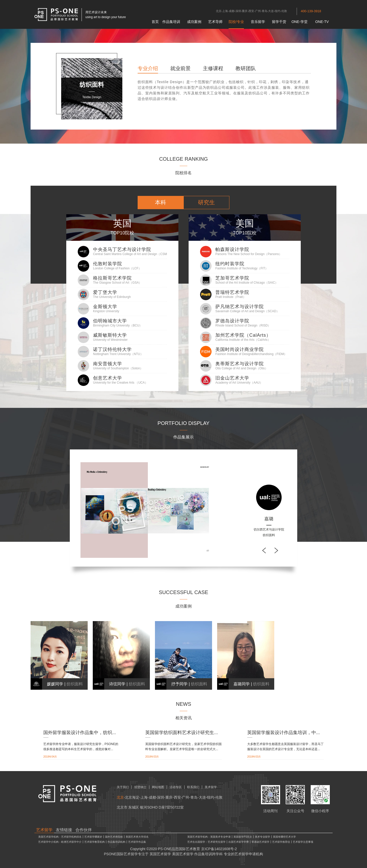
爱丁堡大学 (105, 292)
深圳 (238, 11)
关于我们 (123, 787)
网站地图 (158, 787)
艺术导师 (215, 22)
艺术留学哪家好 (93, 837)
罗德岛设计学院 (232, 321)
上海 (225, 11)
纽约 (278, 11)
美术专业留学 (263, 837)
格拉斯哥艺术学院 (112, 278)
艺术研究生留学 (217, 842)
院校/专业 (236, 22)
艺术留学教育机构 (95, 842)
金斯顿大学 (105, 307)
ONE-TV (322, 22)
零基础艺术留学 (260, 842)
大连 (271, 11)
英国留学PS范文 (243, 837)
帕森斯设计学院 (232, 249)
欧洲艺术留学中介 (71, 842)
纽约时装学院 (230, 264)
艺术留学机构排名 (71, 837)
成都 (232, 11)
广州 (258, 11)
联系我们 (193, 787)
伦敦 (284, 11)
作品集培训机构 (116, 842)
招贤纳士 (140, 787)
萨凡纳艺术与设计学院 (240, 307)
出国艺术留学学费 (239, 842)
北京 (219, 11)
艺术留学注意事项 (303, 842)
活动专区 (176, 787)
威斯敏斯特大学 (110, 335)
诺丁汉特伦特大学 (112, 349)
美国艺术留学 (183, 854)
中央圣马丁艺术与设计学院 (122, 249)
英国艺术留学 (160, 854)
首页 (155, 22)
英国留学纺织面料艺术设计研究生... (182, 733)
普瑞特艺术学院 (232, 292)
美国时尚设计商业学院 (240, 349)
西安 (251, 11)
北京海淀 (132, 797)
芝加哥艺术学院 (232, 278)
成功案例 (194, 22)
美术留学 (211, 787)
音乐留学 (258, 22)
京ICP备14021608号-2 (219, 849)
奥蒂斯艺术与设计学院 (240, 364)
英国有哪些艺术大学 (284, 837)
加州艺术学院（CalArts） (243, 335)
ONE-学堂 (300, 22)
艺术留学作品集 (137, 842)
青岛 (265, 11)
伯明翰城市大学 (110, 321)
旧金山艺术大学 (232, 378)
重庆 (245, 11)
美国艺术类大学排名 (137, 837)
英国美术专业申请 (220, 837)
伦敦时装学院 (108, 264)
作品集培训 (171, 22)
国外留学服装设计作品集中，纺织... (80, 733)
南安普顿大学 (108, 364)
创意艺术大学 (108, 378)
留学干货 (279, 22)
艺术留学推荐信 (281, 842)
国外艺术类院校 (114, 837)
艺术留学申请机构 (249, 854)
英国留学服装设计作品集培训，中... (284, 733)
